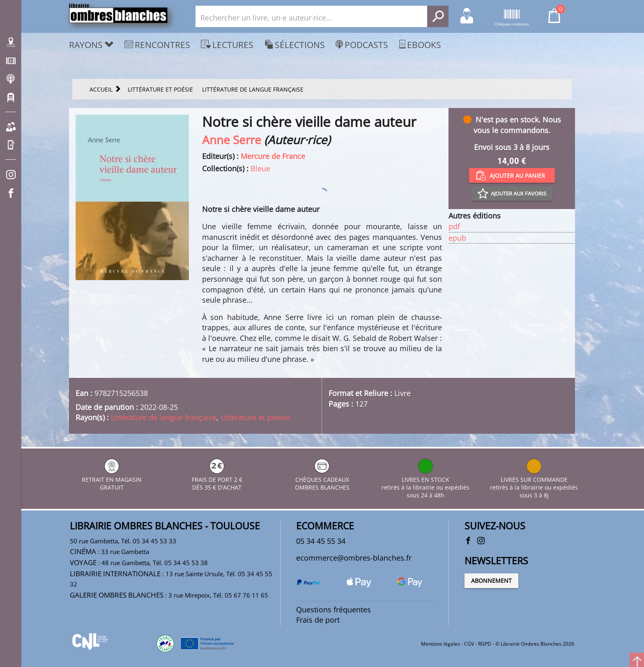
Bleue (260, 168)
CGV (469, 644)
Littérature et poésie (255, 417)
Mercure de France (273, 156)
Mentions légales (440, 644)
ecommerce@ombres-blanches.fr (354, 558)
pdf (454, 226)
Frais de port (318, 620)
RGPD (485, 644)
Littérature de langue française (164, 417)
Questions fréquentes (333, 609)
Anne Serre (232, 140)
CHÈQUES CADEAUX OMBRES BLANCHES (322, 480)
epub (457, 238)
